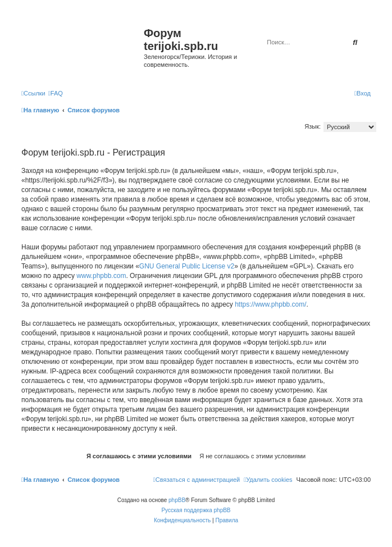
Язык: (313, 126)
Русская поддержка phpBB (196, 510)
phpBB (177, 500)
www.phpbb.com (101, 276)
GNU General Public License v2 (187, 266)
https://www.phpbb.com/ (270, 304)
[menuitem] (56, 93)
